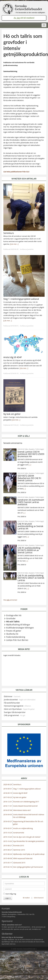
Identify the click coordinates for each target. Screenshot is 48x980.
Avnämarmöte (19, 833)
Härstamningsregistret (17, 706)
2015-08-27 (8, 845)
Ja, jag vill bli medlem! (24, 18)
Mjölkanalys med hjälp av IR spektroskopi (29, 854)
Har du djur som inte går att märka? (27, 837)
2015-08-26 (8, 854)
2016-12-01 (8, 802)
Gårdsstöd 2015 (19, 863)
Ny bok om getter (20, 797)
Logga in (8, 898)
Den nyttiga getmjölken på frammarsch (28, 867)
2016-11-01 (8, 806)
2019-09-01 (8, 789)
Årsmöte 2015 (19, 845)
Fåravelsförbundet (12, 703)
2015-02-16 (8, 867)
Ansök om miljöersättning (23, 828)
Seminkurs (17, 784)
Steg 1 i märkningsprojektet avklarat (27, 789)
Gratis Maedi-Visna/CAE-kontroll (25, 806)
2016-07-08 (8, 810)
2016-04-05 (8, 814)
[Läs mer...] (14, 244)
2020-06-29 (8, 784)
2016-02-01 (8, 828)
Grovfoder (11, 618)
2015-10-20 (8, 837)
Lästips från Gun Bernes (17, 640)
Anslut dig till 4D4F (20, 793)
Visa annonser (10, 600)
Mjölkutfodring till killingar (18, 625)
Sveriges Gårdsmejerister (15, 712)
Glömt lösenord (39, 898)
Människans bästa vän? (22, 810)
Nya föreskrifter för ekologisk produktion (29, 841)
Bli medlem (26, 898)
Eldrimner (12, 696)
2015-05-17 (8, 863)
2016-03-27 (8, 821)
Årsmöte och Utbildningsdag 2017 (26, 802)
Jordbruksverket (20, 700)
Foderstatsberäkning (16, 637)
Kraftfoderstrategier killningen (20, 628)
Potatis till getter (14, 631)
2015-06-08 (8, 858)
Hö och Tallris (13, 622)
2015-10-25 (8, 833)
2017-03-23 (8, 797)
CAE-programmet (15, 715)
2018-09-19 (8, 793)
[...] (30, 465)
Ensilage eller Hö (14, 615)
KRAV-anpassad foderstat (23, 858)
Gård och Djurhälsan (19, 709)
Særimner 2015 (19, 850)
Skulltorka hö (12, 634)
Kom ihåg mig (10, 894)
